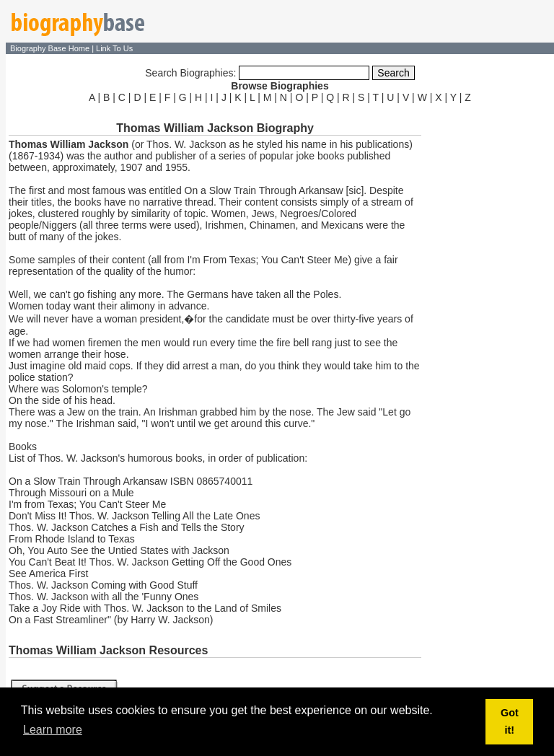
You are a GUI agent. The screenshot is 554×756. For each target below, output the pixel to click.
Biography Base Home (51, 48)
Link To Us (114, 48)
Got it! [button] (510, 721)
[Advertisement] (489, 323)
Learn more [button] (53, 730)
